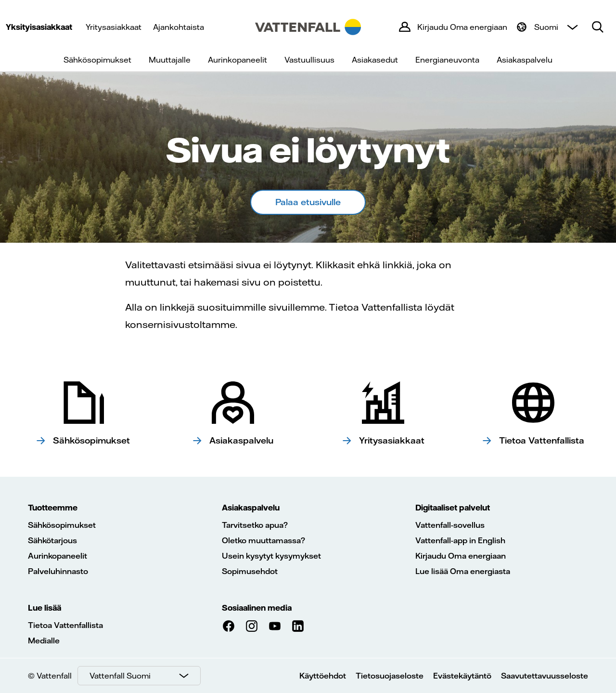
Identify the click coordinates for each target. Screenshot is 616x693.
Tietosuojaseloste (390, 676)
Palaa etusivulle (308, 202)
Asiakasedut (375, 60)
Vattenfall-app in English (460, 540)
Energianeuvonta (447, 60)
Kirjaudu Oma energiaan (461, 556)
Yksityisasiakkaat (39, 27)
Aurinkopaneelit (237, 60)
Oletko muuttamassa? (263, 540)
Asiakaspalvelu (525, 60)
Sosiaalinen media (257, 608)
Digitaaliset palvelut (453, 508)
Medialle (44, 641)
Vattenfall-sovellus (450, 525)
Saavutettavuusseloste (545, 676)
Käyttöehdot (323, 676)
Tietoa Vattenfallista (65, 625)
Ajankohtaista (179, 27)
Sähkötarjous (52, 540)
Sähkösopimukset (97, 60)
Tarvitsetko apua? (255, 525)
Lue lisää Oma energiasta (463, 571)
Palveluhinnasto (58, 571)
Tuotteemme (53, 508)
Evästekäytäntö (462, 676)
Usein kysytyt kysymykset (271, 556)
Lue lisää (45, 608)
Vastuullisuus (309, 60)
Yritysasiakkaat (114, 27)
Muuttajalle (170, 60)
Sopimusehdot (250, 571)
